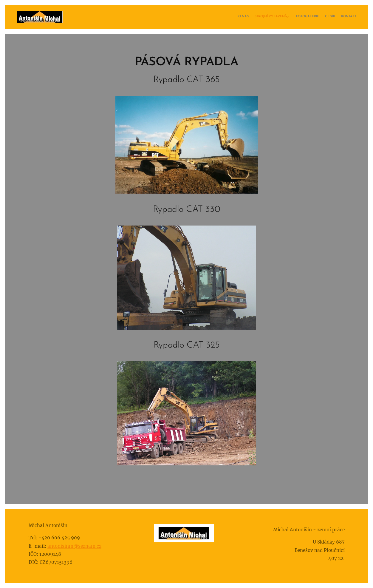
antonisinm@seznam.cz (74, 546)
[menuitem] (329, 17)
